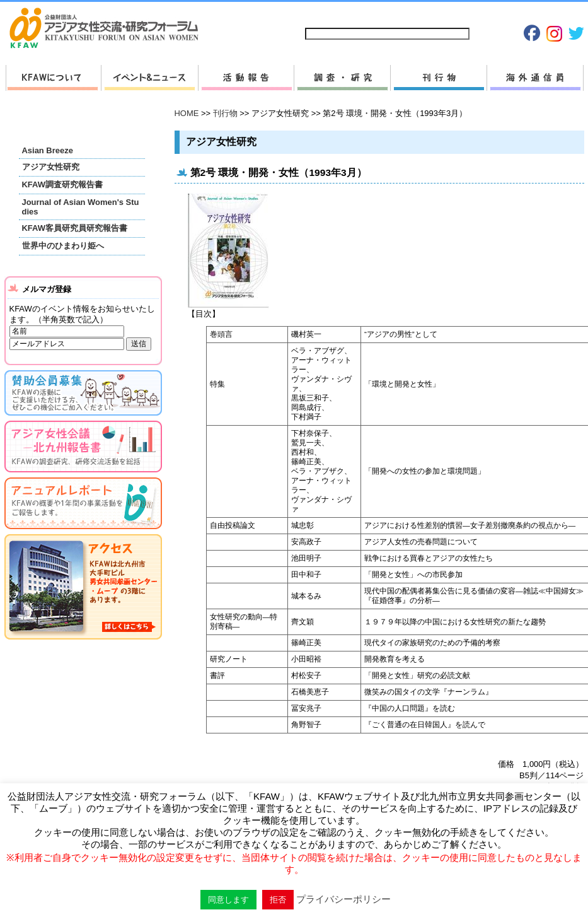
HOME (187, 113)
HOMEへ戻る (109, 29)
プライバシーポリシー (457, 14)
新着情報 (149, 78)
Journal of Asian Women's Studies (81, 207)
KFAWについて (53, 78)
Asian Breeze (48, 150)
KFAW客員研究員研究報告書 (75, 228)
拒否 (278, 900)
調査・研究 (342, 78)
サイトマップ (329, 14)
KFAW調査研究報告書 (62, 184)
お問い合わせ (386, 14)
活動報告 (246, 78)
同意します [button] (228, 900)
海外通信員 (535, 78)
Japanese (522, 14)
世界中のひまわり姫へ (63, 246)
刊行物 (438, 78)
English (564, 14)
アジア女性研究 (51, 167)
